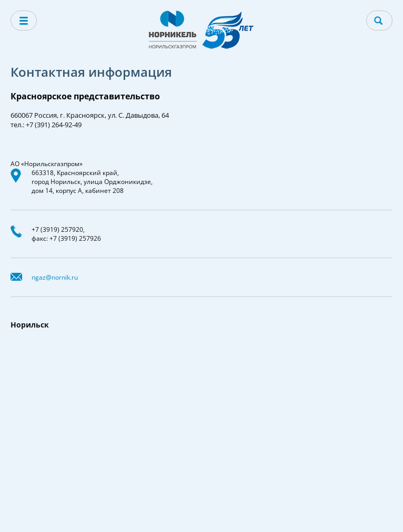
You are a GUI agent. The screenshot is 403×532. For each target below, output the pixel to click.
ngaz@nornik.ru (55, 277)
